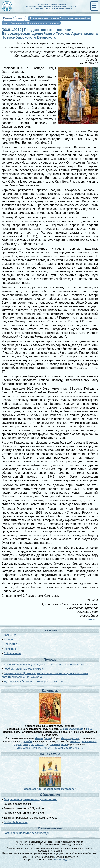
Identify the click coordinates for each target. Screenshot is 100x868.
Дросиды (27, 741)
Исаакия (55, 744)
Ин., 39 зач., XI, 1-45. (72, 748)
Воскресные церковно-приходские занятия (30, 799)
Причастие (10, 644)
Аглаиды (75, 741)
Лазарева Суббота (72, 729)
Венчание (10, 649)
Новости (21, 18)
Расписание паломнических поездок (26, 833)
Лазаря (39, 738)
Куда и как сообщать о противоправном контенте (34, 682)
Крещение (10, 635)
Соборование (12, 653)
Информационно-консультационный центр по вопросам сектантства (47, 664)
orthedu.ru (92, 619)
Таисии (39, 744)
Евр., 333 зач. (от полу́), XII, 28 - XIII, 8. (38, 748)
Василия (66, 738)
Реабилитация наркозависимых (23, 669)
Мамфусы (29, 744)
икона (88, 729)
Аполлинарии (89, 741)
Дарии (18, 744)
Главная (8, 18)
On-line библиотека (16, 822)
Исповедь (10, 640)
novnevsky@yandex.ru (65, 860)
